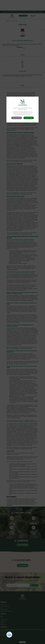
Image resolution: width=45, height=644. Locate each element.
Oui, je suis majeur (29, 118)
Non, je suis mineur (17, 118)
